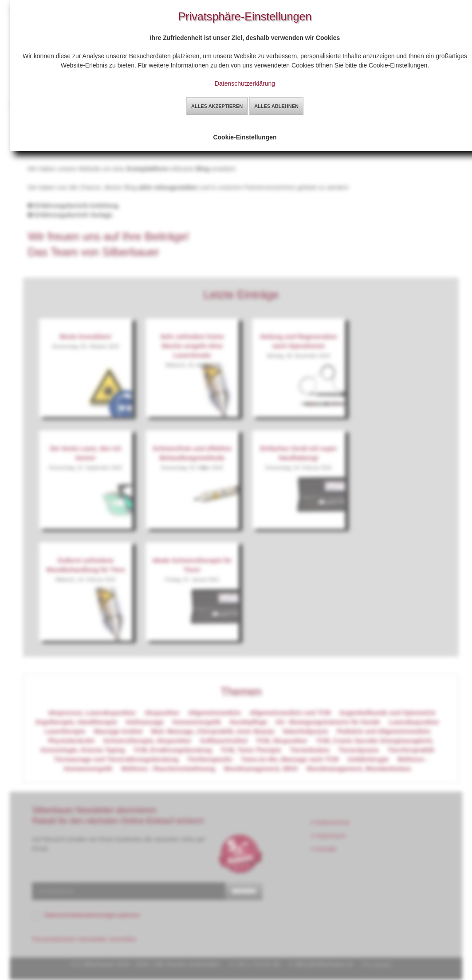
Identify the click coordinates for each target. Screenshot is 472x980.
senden (244, 891)
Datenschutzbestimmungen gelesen (92, 915)
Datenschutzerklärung (245, 83)
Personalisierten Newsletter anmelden (84, 939)
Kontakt (324, 849)
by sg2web (379, 964)
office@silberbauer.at (323, 964)
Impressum (329, 836)
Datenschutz (331, 822)
